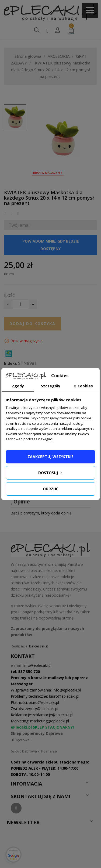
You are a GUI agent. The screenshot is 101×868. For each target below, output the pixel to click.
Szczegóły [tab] (51, 386)
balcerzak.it (39, 646)
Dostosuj (51, 473)
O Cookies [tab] (83, 386)
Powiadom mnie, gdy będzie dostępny (51, 245)
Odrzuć (51, 489)
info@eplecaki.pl (37, 665)
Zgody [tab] (18, 386)
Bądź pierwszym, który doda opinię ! (42, 513)
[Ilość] (20, 304)
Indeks (11, 363)
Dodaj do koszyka (32, 324)
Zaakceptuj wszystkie (50, 457)
